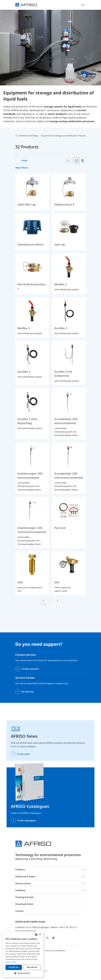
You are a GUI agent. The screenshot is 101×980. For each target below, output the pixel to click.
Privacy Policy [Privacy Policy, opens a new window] (11, 962)
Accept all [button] (14, 967)
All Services (28, 692)
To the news (23, 754)
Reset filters (22, 168)
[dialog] (23, 954)
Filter (25, 161)
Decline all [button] (32, 967)
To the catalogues (27, 821)
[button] (23, 973)
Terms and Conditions (55, 951)
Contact (19, 911)
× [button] (40, 934)
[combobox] (68, 161)
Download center (24, 904)
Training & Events (25, 897)
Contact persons (30, 669)
